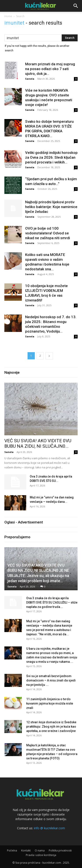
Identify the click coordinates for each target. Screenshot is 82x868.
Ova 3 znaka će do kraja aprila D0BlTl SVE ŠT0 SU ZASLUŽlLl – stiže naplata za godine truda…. (52, 602)
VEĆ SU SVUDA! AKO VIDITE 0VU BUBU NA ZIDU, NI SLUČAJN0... (38, 443)
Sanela (30, 79)
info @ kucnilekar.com (49, 828)
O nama (40, 850)
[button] (76, 6)
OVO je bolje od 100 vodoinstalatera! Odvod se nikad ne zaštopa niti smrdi (48, 233)
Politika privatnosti (60, 850)
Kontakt (26, 850)
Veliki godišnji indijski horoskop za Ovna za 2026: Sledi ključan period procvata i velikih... (51, 157)
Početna (12, 850)
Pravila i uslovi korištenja (41, 855)
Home (8, 16)
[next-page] (49, 356)
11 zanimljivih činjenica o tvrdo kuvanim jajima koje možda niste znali (50, 703)
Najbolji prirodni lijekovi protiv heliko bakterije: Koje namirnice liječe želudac (51, 207)
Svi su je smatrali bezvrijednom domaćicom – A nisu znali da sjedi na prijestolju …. (51, 680)
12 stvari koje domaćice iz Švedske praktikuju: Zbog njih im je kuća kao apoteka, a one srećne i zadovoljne (51, 727)
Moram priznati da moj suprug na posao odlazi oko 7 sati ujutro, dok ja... (50, 69)
